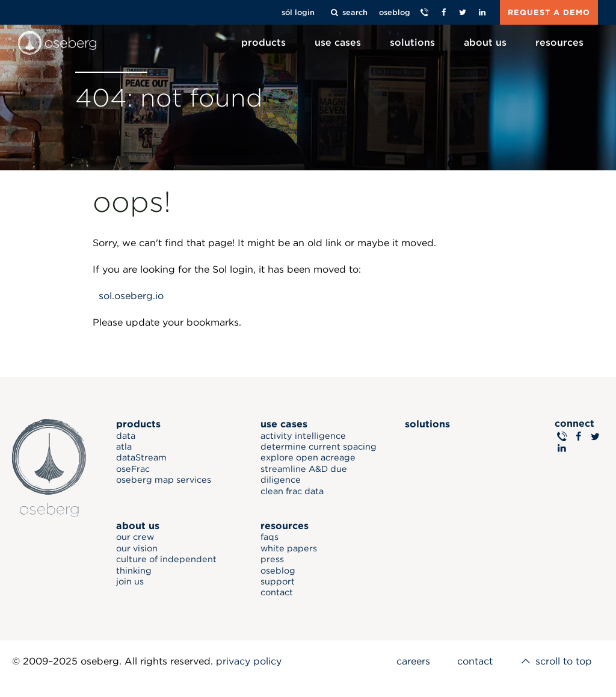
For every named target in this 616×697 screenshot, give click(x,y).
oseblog (395, 12)
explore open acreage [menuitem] (309, 457)
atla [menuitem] (125, 446)
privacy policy (249, 661)
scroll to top (556, 661)
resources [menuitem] (559, 42)
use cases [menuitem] (338, 42)
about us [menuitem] (485, 42)
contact (474, 661)
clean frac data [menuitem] (293, 490)
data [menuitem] (126, 435)
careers (413, 661)
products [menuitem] (263, 42)
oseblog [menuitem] (279, 570)
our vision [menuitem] (137, 548)
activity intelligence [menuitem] (304, 435)
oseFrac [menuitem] (134, 469)
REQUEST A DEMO (549, 12)
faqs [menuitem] (270, 537)
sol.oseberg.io (131, 296)
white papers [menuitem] (289, 548)
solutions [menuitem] (412, 42)
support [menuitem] (278, 581)
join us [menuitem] (131, 581)
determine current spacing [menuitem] (319, 446)
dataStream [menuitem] (142, 457)
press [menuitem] (273, 559)
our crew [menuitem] (136, 537)
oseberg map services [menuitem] (164, 479)
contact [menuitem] (277, 592)
